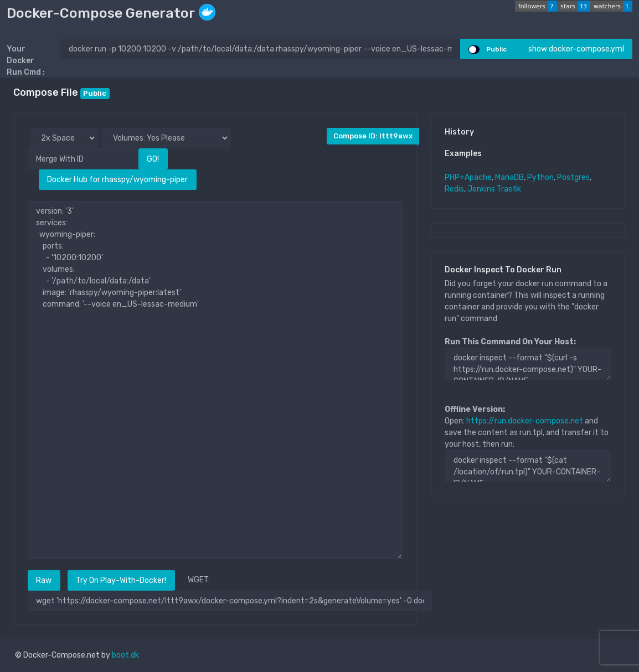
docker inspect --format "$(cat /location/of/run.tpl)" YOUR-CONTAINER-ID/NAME (528, 466)
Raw (44, 580)
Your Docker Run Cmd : (26, 61)
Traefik (509, 189)
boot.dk (125, 655)
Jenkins (481, 189)
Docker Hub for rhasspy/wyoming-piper (117, 180)
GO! (153, 159)
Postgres (573, 177)
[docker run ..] (260, 49)
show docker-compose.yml (576, 49)
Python (540, 177)
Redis (454, 189)
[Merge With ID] (83, 159)
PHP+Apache (468, 177)
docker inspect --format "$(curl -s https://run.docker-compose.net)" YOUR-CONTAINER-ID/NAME (528, 364)
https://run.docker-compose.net (525, 421)
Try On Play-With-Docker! (121, 580)
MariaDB (509, 177)
